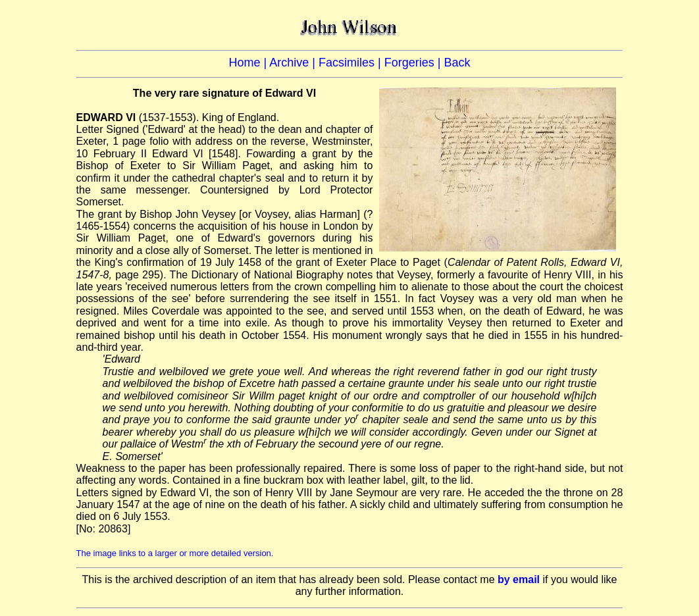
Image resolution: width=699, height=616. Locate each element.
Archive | (294, 63)
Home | (249, 63)
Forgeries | (414, 63)
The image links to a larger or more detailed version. (175, 553)
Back (457, 63)
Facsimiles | (351, 63)
